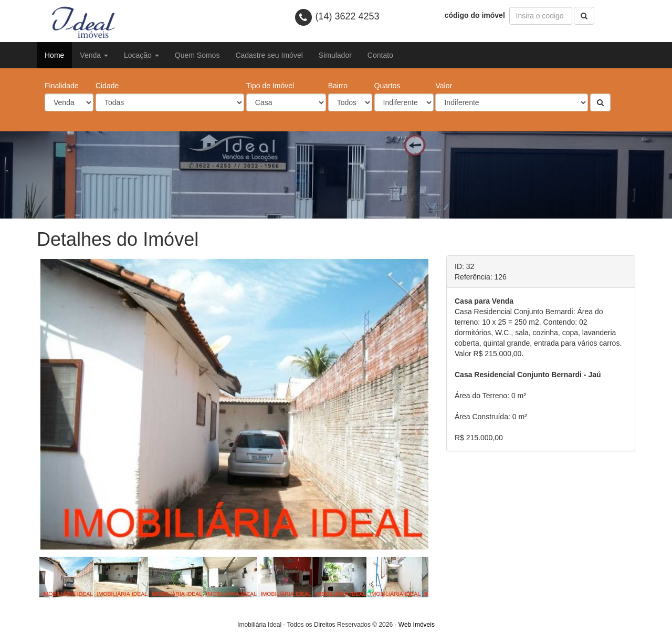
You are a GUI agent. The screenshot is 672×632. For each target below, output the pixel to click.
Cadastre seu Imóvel (269, 55)
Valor (444, 86)
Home (54, 55)
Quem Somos (197, 55)
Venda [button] (94, 55)
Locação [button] (141, 55)
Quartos (387, 86)
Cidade (107, 86)
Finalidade (62, 86)
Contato (380, 55)
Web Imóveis (417, 625)
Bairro (338, 86)
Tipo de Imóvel (270, 86)
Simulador (335, 55)
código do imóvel (476, 15)
